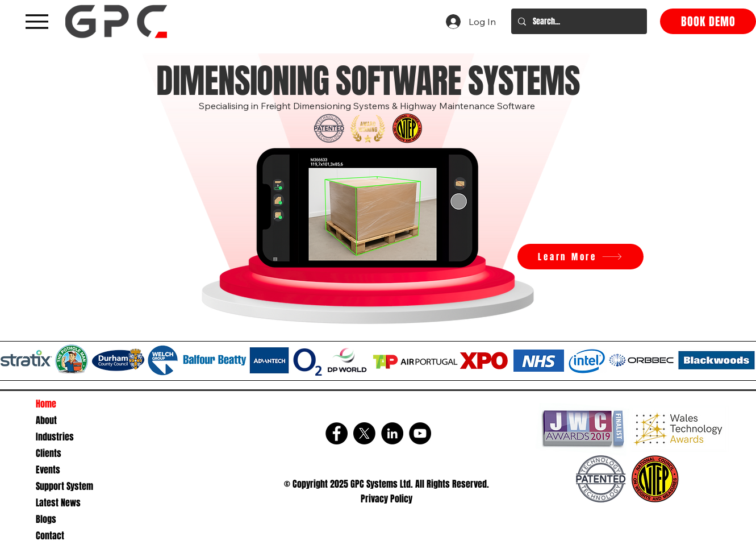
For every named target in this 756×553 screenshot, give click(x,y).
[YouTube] (420, 433)
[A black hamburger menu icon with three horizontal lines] (37, 21)
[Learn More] (580, 257)
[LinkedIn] (392, 433)
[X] (364, 433)
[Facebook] (337, 433)
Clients (49, 453)
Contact (50, 536)
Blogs (46, 519)
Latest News (58, 503)
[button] (370, 208)
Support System (64, 486)
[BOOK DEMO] (708, 21)
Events (48, 470)
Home (46, 404)
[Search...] (578, 21)
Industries (55, 437)
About (46, 420)
